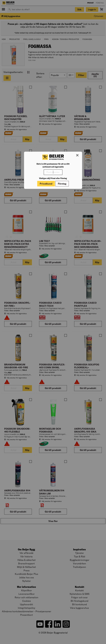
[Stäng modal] (77, 155)
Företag (62, 184)
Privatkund (46, 184)
